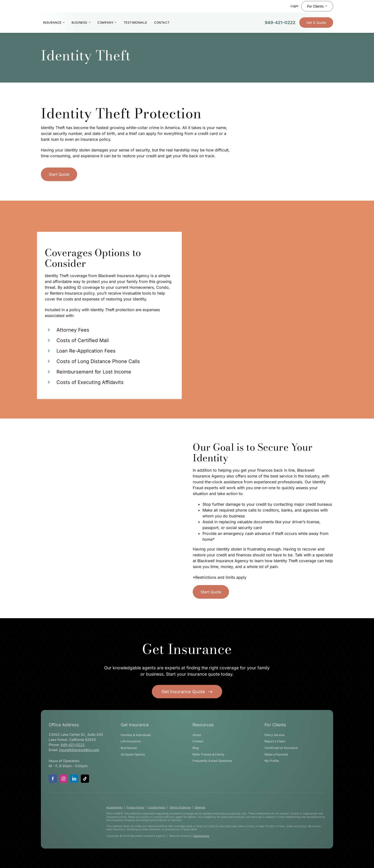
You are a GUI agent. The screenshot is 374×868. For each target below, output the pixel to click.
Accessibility (114, 807)
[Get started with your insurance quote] (187, 692)
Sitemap (200, 807)
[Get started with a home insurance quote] (59, 174)
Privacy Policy (135, 807)
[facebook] (53, 779)
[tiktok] (85, 779)
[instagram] (64, 779)
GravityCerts (201, 836)
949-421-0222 (280, 23)
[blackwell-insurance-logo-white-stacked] (70, 804)
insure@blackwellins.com (79, 750)
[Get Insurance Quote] (316, 23)
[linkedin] (74, 779)
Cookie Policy (157, 807)
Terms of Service (180, 807)
